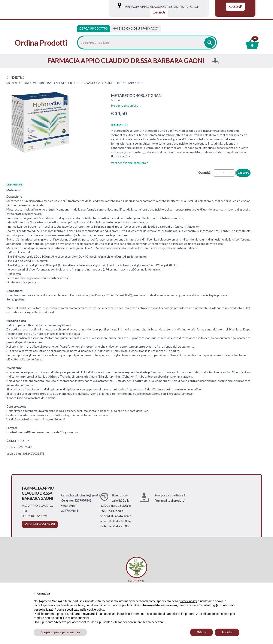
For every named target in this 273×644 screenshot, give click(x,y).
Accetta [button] (227, 632)
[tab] (136, 28)
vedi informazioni (40, 524)
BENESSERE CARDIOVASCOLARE (81, 83)
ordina (243, 173)
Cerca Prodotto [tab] (94, 28)
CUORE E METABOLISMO (37, 83)
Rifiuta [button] (201, 632)
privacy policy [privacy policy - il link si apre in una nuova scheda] (188, 601)
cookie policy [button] (96, 610)
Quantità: (205, 173)
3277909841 (83, 500)
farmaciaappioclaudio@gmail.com (83, 495)
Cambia (159, 12)
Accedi (235, 6)
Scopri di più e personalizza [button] (60, 632)
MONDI (12, 83)
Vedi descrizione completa (129, 163)
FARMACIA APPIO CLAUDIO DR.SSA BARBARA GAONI (161, 7)
